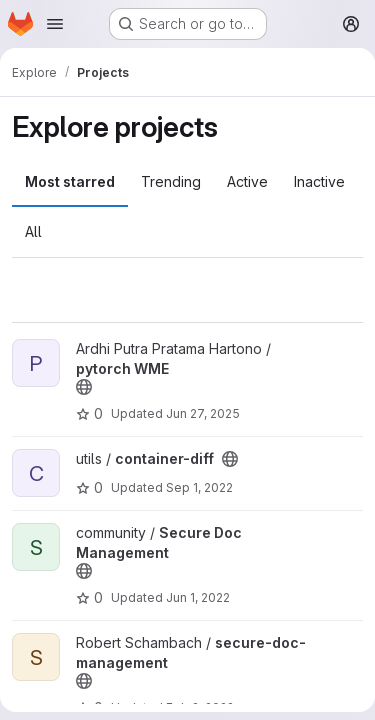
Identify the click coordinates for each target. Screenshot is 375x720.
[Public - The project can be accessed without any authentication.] (84, 387)
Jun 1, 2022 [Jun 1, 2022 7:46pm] (198, 597)
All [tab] (33, 231)
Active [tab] (247, 181)
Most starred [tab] (70, 181)
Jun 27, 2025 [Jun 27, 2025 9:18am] (203, 413)
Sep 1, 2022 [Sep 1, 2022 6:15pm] (199, 487)
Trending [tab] (171, 181)
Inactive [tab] (319, 181)
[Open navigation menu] (55, 24)
